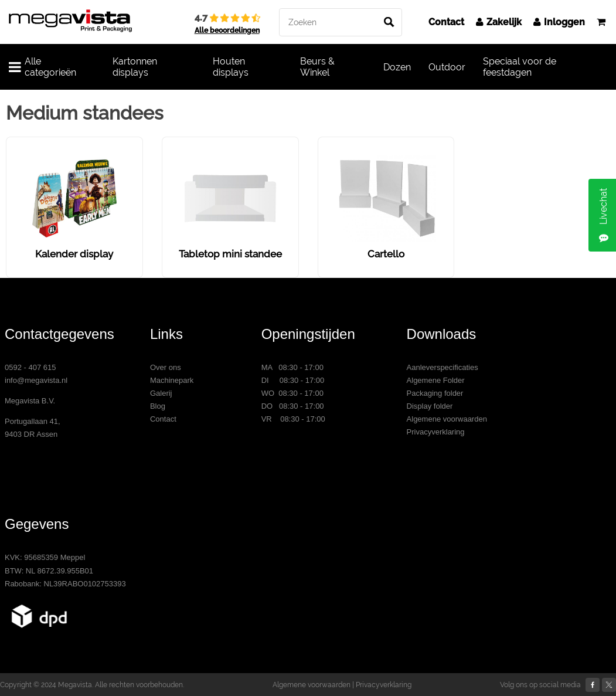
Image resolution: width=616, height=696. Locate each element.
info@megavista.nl (36, 380)
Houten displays (231, 67)
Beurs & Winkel (317, 67)
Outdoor (447, 67)
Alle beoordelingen (227, 30)
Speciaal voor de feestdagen (520, 67)
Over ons (166, 367)
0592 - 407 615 (30, 367)
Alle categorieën (42, 67)
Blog (158, 406)
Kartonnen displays (135, 67)
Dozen (397, 67)
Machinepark (172, 380)
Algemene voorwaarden (447, 419)
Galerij (161, 393)
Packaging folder (435, 393)
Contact (446, 22)
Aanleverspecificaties (443, 367)
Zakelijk (499, 22)
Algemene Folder (436, 380)
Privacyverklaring (436, 432)
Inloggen (559, 22)
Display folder (430, 406)
